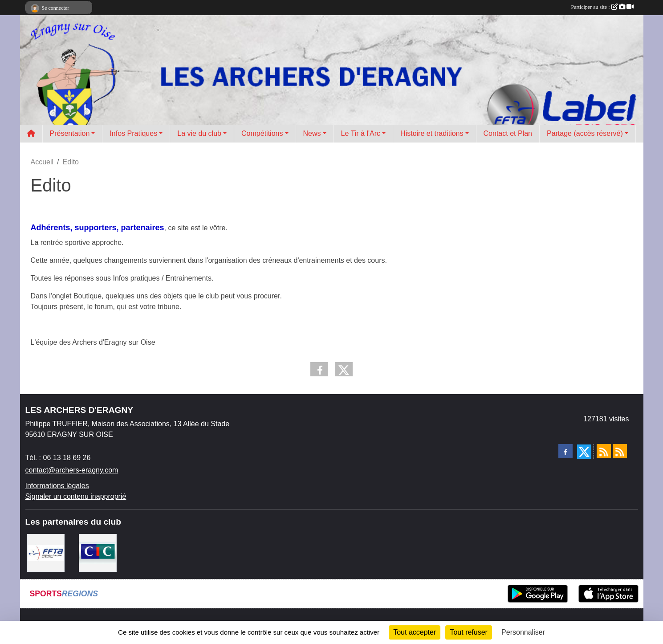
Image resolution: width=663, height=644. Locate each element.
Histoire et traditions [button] (432, 133)
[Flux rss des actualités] (604, 451)
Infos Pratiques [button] (133, 133)
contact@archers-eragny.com (72, 470)
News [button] (312, 133)
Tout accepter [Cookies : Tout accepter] (415, 632)
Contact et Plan (508, 133)
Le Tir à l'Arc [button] (361, 133)
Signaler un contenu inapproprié (76, 496)
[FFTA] (46, 552)
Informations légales (57, 486)
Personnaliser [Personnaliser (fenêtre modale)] (523, 632)
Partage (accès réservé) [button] (585, 133)
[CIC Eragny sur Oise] (98, 552)
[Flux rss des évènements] (620, 451)
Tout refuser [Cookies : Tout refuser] (468, 632)
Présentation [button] (70, 133)
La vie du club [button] (199, 133)
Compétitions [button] (262, 133)
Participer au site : (602, 7)
